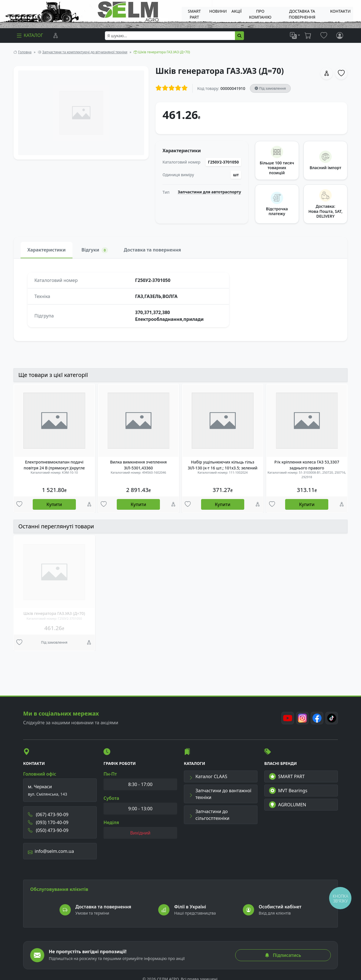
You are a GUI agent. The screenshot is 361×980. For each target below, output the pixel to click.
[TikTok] (332, 718)
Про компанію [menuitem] (260, 14)
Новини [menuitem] (218, 11)
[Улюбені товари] (19, 505)
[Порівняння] (56, 36)
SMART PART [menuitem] (194, 14)
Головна (25, 52)
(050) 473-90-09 (48, 830)
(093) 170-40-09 (48, 822)
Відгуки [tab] (95, 250)
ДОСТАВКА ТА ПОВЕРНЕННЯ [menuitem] (302, 14)
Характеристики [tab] (47, 250)
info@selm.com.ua (51, 851)
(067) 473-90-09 (48, 815)
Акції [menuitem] (237, 11)
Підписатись (283, 955)
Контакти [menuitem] (340, 11)
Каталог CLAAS (208, 776)
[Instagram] (302, 718)
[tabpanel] (180, 300)
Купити (54, 504)
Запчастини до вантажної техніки (220, 794)
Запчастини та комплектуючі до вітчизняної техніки (85, 52)
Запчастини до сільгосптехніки (209, 815)
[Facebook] (317, 718)
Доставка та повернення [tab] (152, 250)
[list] (295, 36)
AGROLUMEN (288, 805)
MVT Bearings (288, 791)
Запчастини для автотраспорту (209, 192)
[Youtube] (288, 718)
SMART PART (287, 776)
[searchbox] (170, 36)
